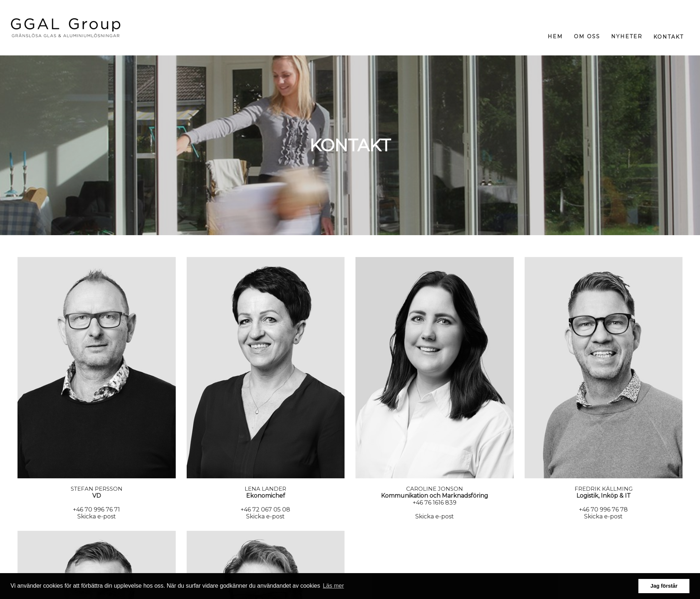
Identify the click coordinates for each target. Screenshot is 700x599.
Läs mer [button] (334, 586)
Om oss (587, 36)
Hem (555, 36)
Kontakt (668, 37)
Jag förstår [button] (664, 586)
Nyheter (627, 36)
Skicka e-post (97, 516)
